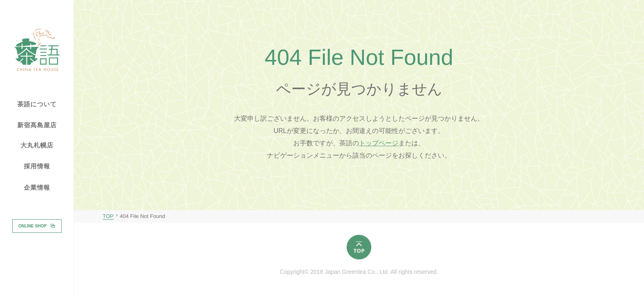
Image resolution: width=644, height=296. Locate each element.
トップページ (379, 143)
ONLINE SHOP (33, 226)
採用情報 (37, 166)
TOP (108, 216)
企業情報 (37, 188)
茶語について (37, 104)
